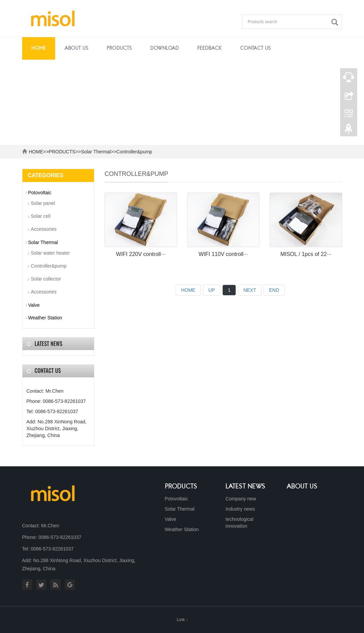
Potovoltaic (40, 193)
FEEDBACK (209, 48)
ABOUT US (76, 48)
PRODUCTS (119, 48)
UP (212, 290)
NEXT (250, 290)
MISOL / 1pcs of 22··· (306, 254)
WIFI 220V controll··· (141, 254)
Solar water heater (50, 253)
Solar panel (43, 203)
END (274, 290)
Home (39, 48)
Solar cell (41, 216)
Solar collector (46, 279)
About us (302, 487)
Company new (241, 499)
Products (181, 487)
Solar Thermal (96, 152)
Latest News (245, 487)
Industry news (240, 509)
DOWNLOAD (164, 48)
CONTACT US (255, 48)
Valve (34, 305)
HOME (36, 152)
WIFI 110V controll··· (223, 254)
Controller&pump (134, 152)
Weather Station (45, 318)
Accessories (44, 229)
